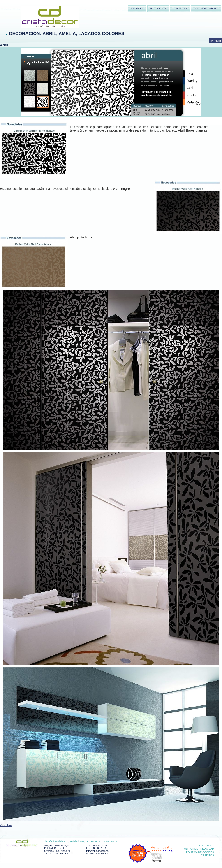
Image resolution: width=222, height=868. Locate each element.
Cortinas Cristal (206, 9)
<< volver (6, 825)
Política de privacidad (198, 849)
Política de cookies (200, 852)
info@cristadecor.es (97, 851)
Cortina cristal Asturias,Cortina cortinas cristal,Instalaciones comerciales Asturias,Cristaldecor (38, 10)
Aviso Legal (206, 845)
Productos (158, 9)
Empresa (137, 9)
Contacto (180, 9)
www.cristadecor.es (97, 854)
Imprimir (216, 41)
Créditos (207, 855)
